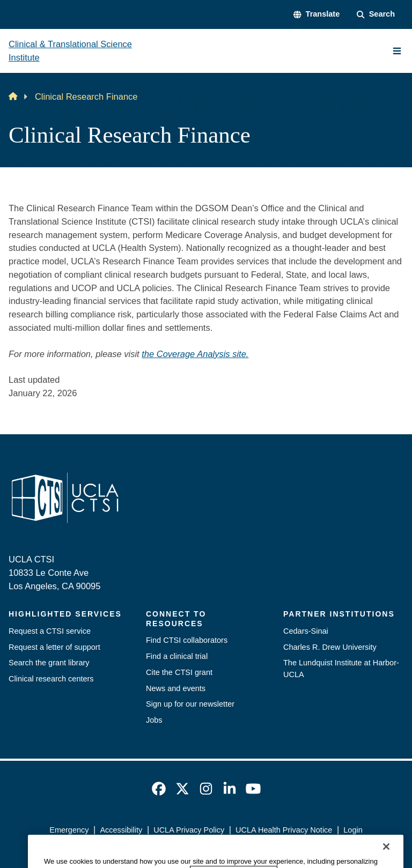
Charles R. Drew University (330, 647)
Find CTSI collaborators (187, 640)
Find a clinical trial (177, 656)
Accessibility (121, 830)
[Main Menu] (397, 51)
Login (353, 830)
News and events (176, 688)
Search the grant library (49, 663)
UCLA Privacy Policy (189, 830)
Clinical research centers (51, 679)
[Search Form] (376, 14)
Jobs (154, 720)
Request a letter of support (54, 647)
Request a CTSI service (50, 631)
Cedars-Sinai (306, 631)
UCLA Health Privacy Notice (284, 830)
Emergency (69, 830)
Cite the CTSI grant (179, 672)
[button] (317, 14)
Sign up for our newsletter (190, 704)
